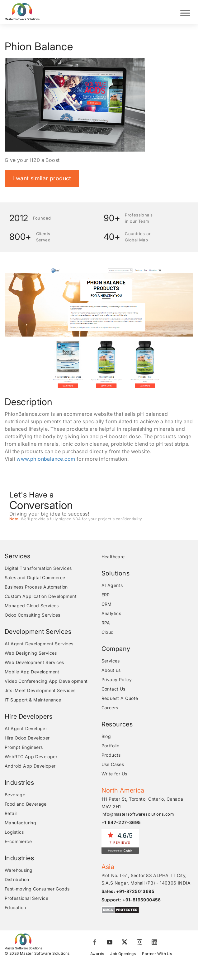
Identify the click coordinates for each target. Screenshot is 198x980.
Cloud (108, 632)
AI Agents (112, 585)
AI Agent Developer (26, 728)
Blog (106, 736)
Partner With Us (157, 954)
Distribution (17, 879)
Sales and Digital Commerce (35, 577)
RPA (106, 623)
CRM (107, 604)
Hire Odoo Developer (27, 738)
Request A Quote (120, 698)
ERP (106, 595)
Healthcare (113, 557)
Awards (97, 954)
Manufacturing (20, 823)
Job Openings (123, 954)
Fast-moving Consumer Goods (37, 889)
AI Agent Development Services (39, 644)
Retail (11, 813)
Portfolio (111, 746)
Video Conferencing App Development (46, 681)
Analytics (111, 613)
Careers (110, 708)
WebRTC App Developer (31, 757)
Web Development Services (34, 662)
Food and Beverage (26, 804)
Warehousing (19, 870)
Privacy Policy (117, 679)
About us (111, 670)
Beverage (15, 795)
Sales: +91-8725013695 (128, 891)
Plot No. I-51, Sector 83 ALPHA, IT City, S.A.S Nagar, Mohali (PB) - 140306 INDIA (146, 879)
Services (111, 661)
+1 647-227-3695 (121, 822)
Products (111, 755)
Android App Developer (30, 766)
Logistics (14, 832)
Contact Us (113, 689)
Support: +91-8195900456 (131, 900)
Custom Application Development (41, 596)
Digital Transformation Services (38, 568)
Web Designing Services (31, 653)
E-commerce (18, 841)
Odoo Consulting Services (33, 615)
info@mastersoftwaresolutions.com (138, 814)
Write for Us (114, 774)
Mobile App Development (32, 672)
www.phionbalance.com (46, 459)
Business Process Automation (36, 587)
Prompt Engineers (24, 747)
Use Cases (113, 764)
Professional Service (26, 898)
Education (15, 907)
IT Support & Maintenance (33, 700)
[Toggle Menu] (185, 12)
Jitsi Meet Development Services (40, 690)
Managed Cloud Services (32, 606)
